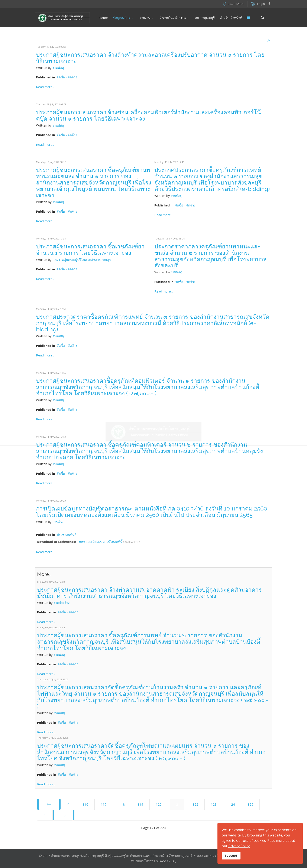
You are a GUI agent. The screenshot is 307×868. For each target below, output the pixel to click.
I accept (231, 856)
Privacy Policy (239, 846)
